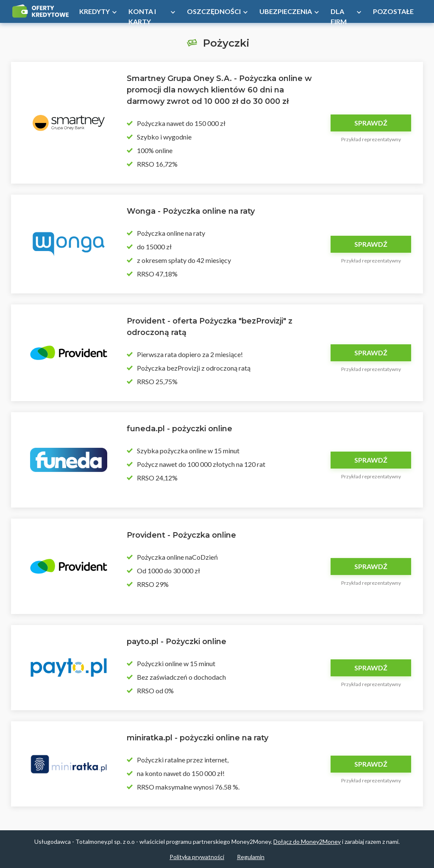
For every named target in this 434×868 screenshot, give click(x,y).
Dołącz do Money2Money (307, 841)
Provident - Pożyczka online (181, 535)
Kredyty (95, 11)
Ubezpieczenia (286, 11)
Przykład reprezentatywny (371, 139)
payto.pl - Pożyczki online (177, 642)
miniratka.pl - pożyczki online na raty (198, 738)
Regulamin (251, 857)
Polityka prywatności (197, 857)
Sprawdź (371, 123)
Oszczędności (214, 11)
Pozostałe (393, 11)
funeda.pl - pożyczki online (179, 429)
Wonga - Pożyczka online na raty (191, 211)
